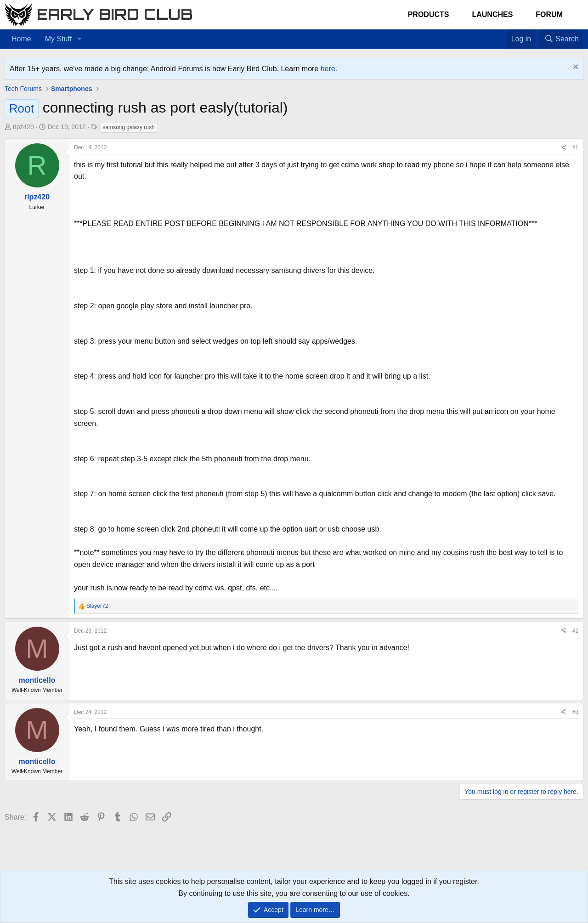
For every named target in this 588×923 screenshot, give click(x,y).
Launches (492, 14)
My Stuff (58, 39)
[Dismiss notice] (574, 68)
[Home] (492, 33)
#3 (575, 712)
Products (429, 14)
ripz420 (23, 127)
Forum (549, 14)
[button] (79, 39)
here (328, 69)
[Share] (563, 148)
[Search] (561, 39)
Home (21, 39)
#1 (575, 147)
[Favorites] (502, 33)
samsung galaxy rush (128, 127)
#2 (575, 631)
